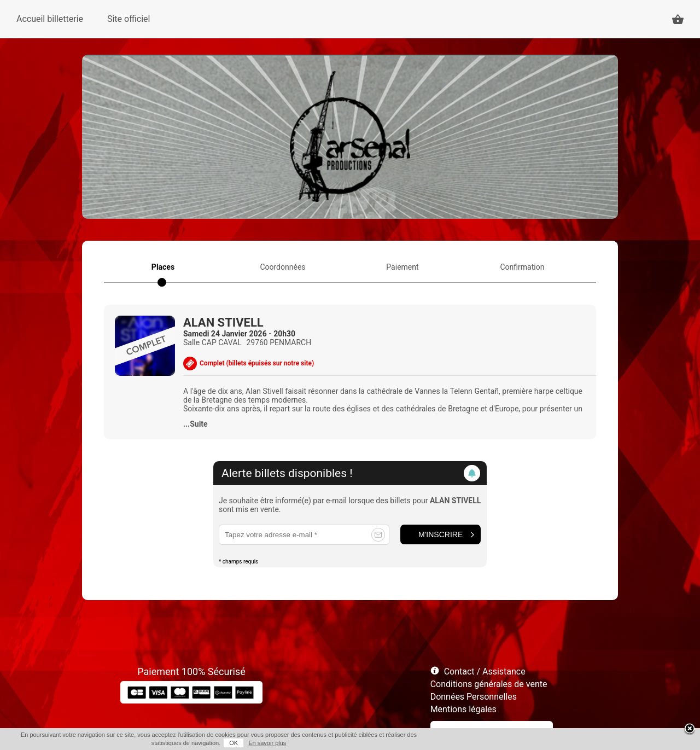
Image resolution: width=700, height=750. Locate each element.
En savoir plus (267, 743)
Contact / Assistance (485, 671)
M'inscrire (441, 534)
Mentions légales (463, 709)
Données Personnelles (474, 697)
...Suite (196, 424)
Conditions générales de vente (489, 684)
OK (234, 743)
